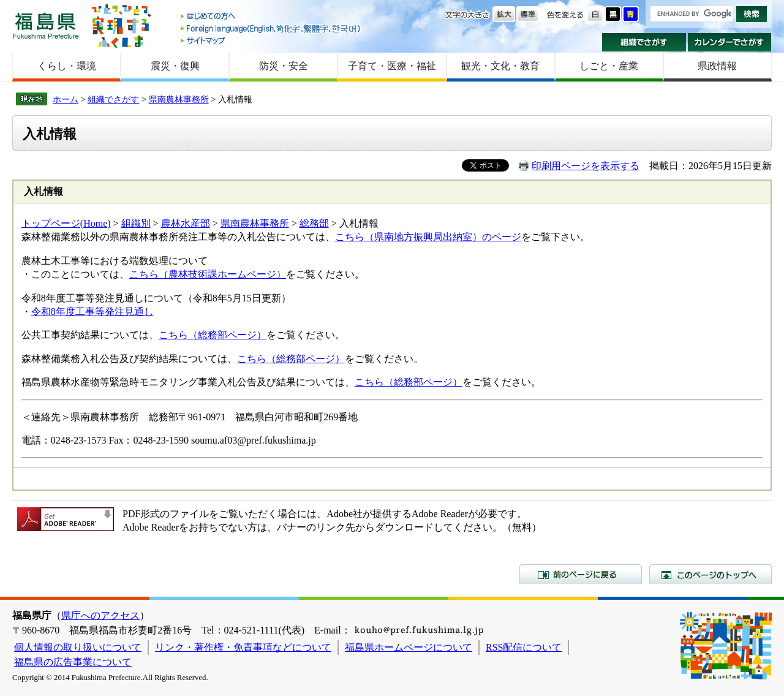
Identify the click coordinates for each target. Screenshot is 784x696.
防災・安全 (284, 66)
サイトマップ (271, 40)
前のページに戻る (581, 574)
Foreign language (271, 28)
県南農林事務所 (179, 99)
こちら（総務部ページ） (213, 335)
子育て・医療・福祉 (392, 66)
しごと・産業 (609, 66)
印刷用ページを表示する (586, 166)
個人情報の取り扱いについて (78, 647)
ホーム (66, 99)
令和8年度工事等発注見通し (92, 312)
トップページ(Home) (66, 223)
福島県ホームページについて (409, 647)
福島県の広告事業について (73, 662)
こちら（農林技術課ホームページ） (208, 274)
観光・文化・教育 (500, 66)
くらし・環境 (67, 66)
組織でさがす (644, 42)
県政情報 (717, 66)
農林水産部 (186, 223)
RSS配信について (524, 647)
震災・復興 (175, 66)
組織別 (136, 223)
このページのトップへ (710, 574)
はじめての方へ (271, 17)
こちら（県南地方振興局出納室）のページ (428, 237)
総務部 (314, 223)
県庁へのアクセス (100, 615)
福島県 (46, 25)
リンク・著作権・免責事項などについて (243, 647)
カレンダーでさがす (730, 42)
